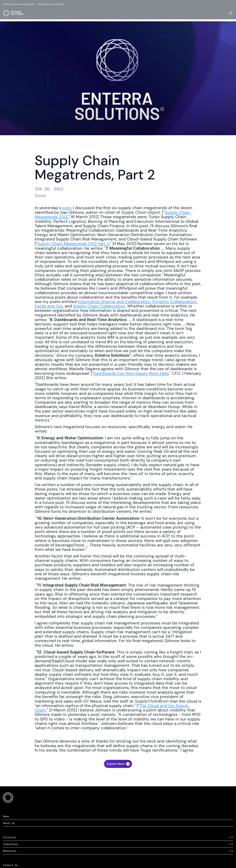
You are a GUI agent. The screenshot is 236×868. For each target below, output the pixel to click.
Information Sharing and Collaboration (114, 302)
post (67, 208)
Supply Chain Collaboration (99, 306)
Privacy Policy (219, 860)
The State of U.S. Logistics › (118, 774)
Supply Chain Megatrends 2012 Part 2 (73, 244)
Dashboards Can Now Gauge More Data (131, 373)
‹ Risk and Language (118, 766)
